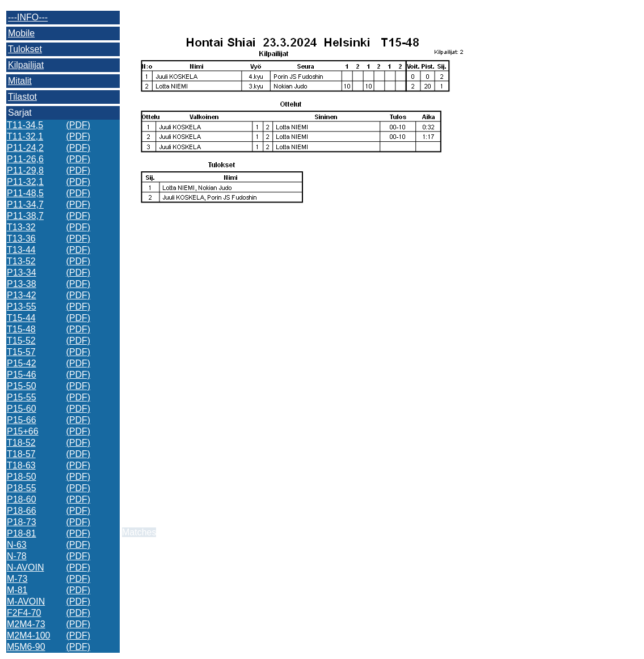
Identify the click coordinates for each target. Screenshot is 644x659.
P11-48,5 (25, 193)
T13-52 (21, 261)
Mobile (21, 33)
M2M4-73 (26, 624)
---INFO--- (28, 17)
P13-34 (22, 273)
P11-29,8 (25, 170)
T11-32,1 (25, 136)
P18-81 (22, 533)
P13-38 (22, 284)
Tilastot (22, 97)
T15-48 (21, 329)
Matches (139, 532)
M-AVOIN (26, 601)
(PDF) (78, 125)
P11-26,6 (25, 159)
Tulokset (25, 49)
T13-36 (21, 238)
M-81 (17, 590)
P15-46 (22, 375)
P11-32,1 (25, 182)
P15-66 (22, 420)
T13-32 (21, 227)
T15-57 (21, 352)
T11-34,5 (25, 125)
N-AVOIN (25, 567)
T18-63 (21, 465)
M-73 (17, 579)
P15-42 (22, 363)
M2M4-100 (28, 635)
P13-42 (22, 295)
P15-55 (22, 397)
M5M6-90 (26, 647)
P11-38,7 (25, 216)
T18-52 (21, 443)
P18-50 (22, 477)
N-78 (17, 556)
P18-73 (22, 522)
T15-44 (21, 318)
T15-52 (21, 341)
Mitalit (20, 81)
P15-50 (22, 386)
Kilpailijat (26, 65)
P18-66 (22, 511)
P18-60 (22, 499)
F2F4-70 (24, 613)
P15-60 (22, 409)
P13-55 (22, 307)
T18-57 (21, 454)
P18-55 (22, 488)
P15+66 (23, 431)
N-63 (17, 545)
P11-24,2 (25, 148)
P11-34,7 (25, 204)
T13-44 (21, 250)
